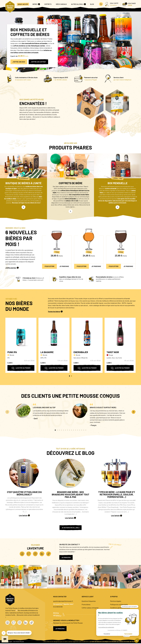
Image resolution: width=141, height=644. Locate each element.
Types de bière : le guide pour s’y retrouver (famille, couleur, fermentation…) (117, 494)
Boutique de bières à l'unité (23, 183)
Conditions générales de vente (120, 608)
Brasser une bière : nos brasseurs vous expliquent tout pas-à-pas (70, 494)
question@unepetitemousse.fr (63, 601)
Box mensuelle (118, 183)
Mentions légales (116, 601)
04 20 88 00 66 (58, 607)
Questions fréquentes (89, 601)
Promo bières (86, 605)
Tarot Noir (113, 352)
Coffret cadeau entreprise (90, 608)
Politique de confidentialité (119, 605)
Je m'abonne (64, 266)
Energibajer (81, 352)
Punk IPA (12, 352)
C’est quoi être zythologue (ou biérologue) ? (24, 493)
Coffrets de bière (71, 183)
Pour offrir (49, 266)
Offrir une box (23, 4)
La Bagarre (47, 352)
